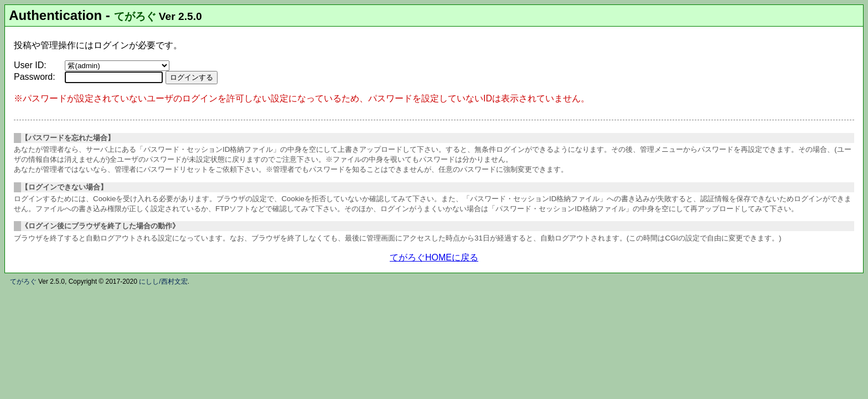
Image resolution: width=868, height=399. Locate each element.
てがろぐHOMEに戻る (434, 257)
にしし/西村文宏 (163, 282)
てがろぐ (135, 16)
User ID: (30, 65)
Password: (35, 77)
